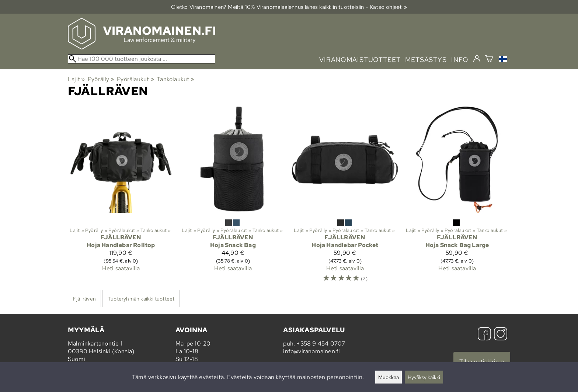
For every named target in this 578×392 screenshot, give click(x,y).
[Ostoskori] (489, 60)
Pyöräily (101, 79)
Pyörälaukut (135, 79)
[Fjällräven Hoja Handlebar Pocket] (345, 198)
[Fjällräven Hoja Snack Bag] (233, 198)
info (460, 60)
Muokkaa (389, 377)
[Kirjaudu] (477, 59)
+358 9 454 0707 (321, 344)
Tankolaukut (175, 79)
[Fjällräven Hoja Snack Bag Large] (457, 198)
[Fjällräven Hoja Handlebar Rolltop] (121, 198)
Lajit (76, 79)
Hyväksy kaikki (424, 377)
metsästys (426, 60)
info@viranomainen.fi (311, 351)
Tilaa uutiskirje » (482, 362)
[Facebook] (484, 335)
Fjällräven (84, 299)
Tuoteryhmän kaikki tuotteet (141, 299)
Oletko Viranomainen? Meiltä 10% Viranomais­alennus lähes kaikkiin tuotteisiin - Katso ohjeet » (289, 7)
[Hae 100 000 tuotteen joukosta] (142, 59)
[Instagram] (501, 335)
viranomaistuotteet (360, 60)
